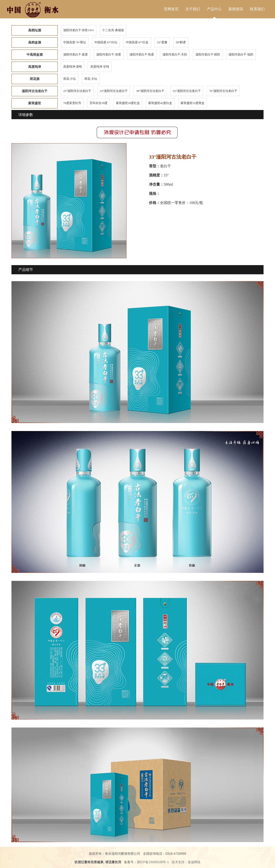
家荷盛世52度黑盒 (192, 103)
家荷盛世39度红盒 (128, 103)
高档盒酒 (35, 43)
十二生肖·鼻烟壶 (113, 30)
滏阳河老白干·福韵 (241, 54)
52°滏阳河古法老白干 (187, 91)
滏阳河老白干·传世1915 (78, 30)
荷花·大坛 (91, 79)
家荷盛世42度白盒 (160, 103)
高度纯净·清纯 (73, 67)
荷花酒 (35, 79)
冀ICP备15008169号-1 (153, 862)
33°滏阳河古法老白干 (114, 91)
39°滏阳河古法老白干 (150, 91)
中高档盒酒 (35, 55)
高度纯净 (35, 67)
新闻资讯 (236, 9)
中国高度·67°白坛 (106, 42)
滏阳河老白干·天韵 (175, 54)
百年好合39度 (99, 103)
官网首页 (171, 9)
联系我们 (257, 9)
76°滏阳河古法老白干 (223, 91)
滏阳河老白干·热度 (142, 54)
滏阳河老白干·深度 (109, 54)
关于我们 (193, 9)
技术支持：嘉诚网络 (186, 862)
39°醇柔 (181, 42)
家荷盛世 (35, 103)
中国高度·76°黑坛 (75, 42)
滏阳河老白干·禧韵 (208, 54)
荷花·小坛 (70, 79)
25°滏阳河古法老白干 (77, 91)
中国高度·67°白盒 (137, 42)
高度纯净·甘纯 (100, 67)
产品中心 (214, 9)
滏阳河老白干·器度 (76, 54)
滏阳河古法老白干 (35, 91)
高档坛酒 (35, 30)
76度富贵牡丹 (72, 103)
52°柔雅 (162, 42)
